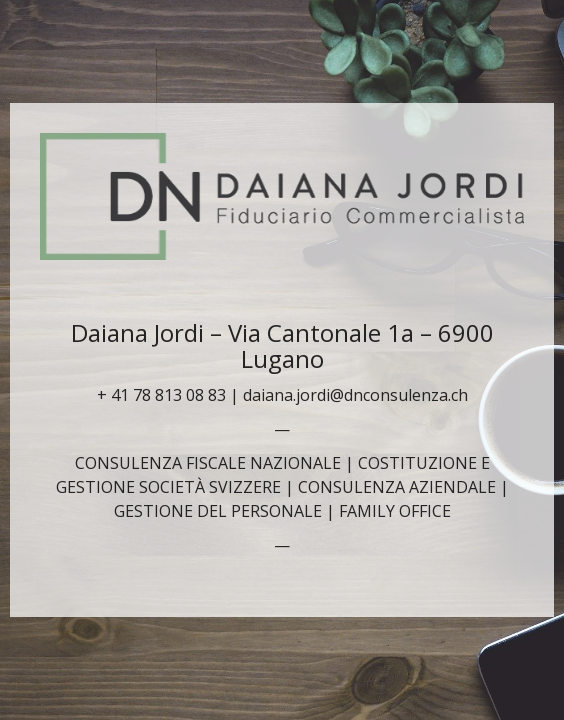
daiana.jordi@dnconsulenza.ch (355, 395)
